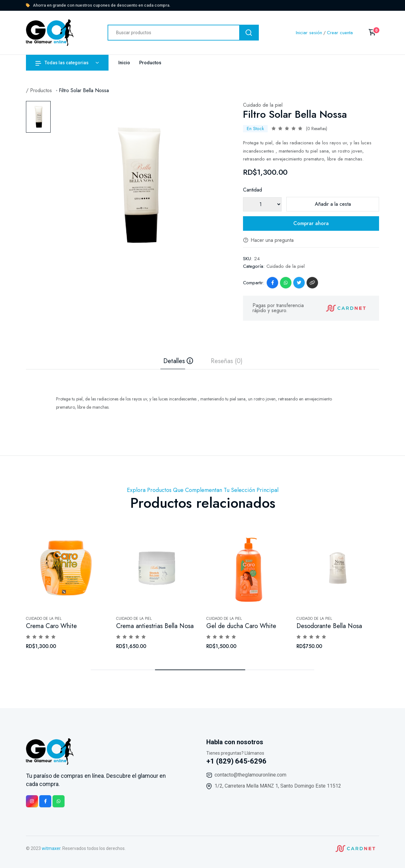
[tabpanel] (138, 185)
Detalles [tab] (178, 361)
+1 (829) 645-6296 (236, 761)
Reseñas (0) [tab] (227, 361)
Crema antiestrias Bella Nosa (155, 626)
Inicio (124, 63)
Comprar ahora (311, 223)
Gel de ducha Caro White (241, 626)
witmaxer (51, 848)
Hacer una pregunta (268, 240)
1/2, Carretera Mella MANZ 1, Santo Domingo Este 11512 (278, 786)
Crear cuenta (340, 33)
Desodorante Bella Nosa (329, 626)
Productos (150, 63)
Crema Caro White (51, 626)
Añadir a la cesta (333, 204)
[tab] (38, 117)
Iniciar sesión (309, 33)
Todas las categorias (62, 63)
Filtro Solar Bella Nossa (84, 90)
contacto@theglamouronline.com (250, 775)
